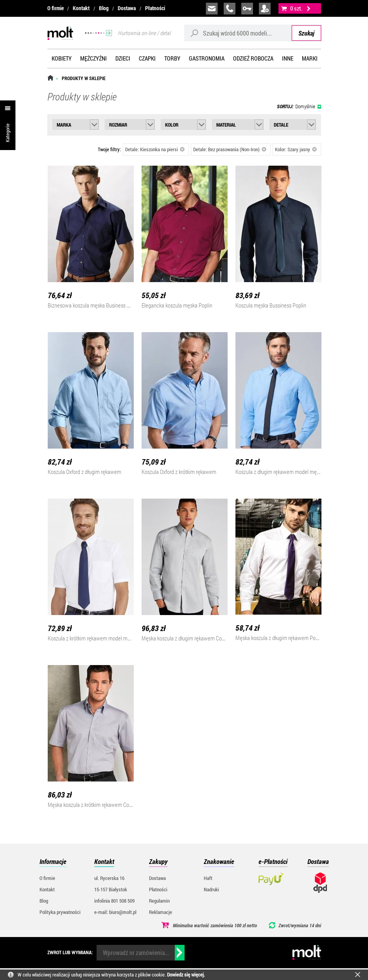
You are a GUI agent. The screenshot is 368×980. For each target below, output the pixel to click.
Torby (172, 58)
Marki (310, 58)
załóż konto (265, 9)
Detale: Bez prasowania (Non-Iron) (230, 149)
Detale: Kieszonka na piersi (155, 149)
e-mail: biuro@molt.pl (115, 912)
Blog (104, 8)
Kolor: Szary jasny (296, 149)
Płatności (155, 8)
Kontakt (81, 8)
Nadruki (211, 889)
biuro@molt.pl (212, 9)
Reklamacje (161, 912)
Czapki (147, 58)
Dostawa (127, 8)
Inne (288, 58)
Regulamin (159, 901)
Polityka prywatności (60, 912)
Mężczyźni (93, 58)
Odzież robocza (253, 58)
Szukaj (306, 33)
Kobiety (62, 58)
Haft (208, 878)
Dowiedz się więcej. (186, 975)
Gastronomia (207, 58)
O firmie (56, 8)
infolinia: (230, 9)
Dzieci (123, 58)
